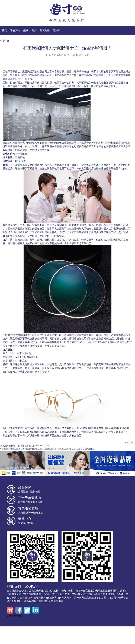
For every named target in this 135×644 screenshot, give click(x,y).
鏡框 (26, 30)
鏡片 (34, 30)
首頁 (4, 30)
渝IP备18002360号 (15, 616)
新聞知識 (45, 30)
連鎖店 (57, 30)
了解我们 (15, 30)
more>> (32, 586)
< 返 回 (5, 41)
